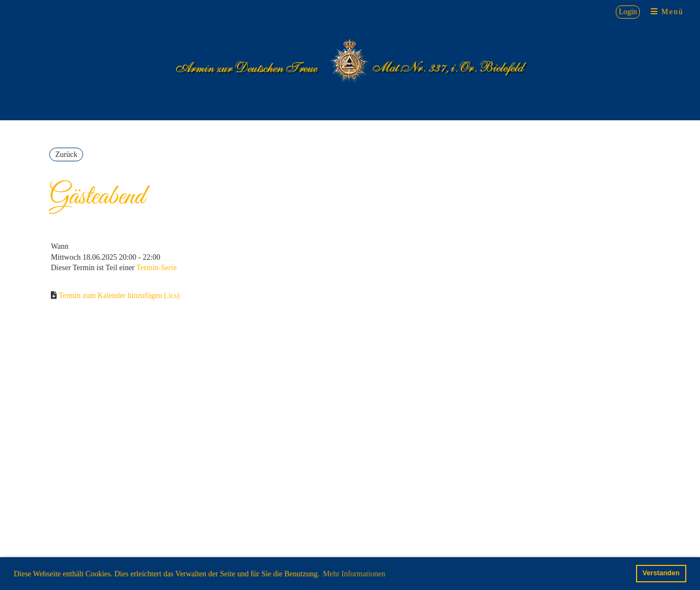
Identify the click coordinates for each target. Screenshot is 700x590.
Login (628, 12)
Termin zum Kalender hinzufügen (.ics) (119, 296)
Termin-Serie (156, 268)
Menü (667, 12)
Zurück (66, 154)
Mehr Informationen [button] (354, 574)
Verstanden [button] (661, 573)
